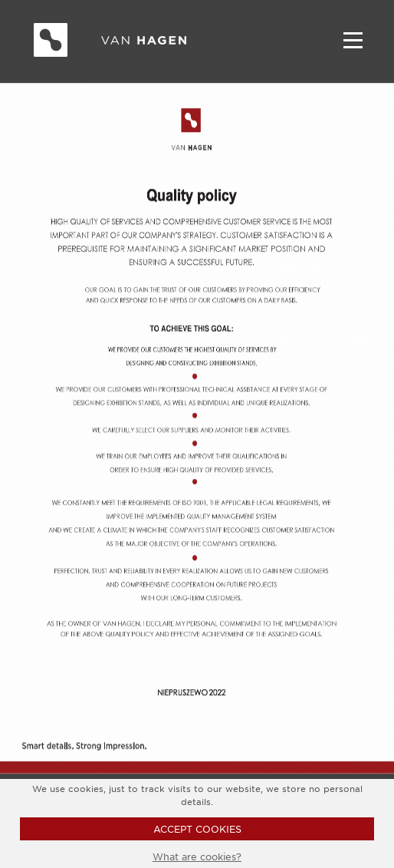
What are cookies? (197, 856)
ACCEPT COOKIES (197, 829)
